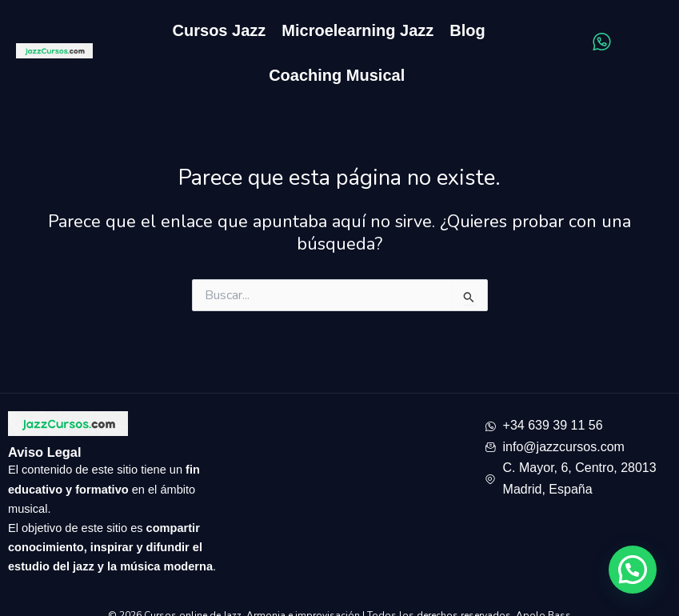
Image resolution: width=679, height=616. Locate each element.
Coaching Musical (337, 75)
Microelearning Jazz (357, 30)
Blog (467, 30)
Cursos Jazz (220, 30)
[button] (633, 570)
